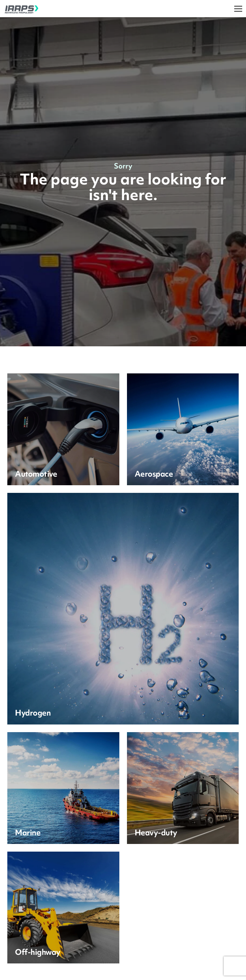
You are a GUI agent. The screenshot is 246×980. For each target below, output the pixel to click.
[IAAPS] (19, 9)
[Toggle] (238, 9)
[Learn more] (63, 429)
